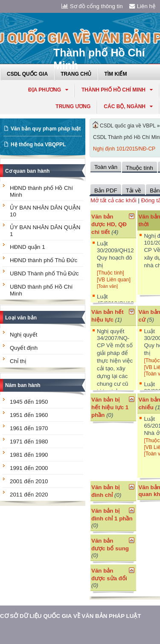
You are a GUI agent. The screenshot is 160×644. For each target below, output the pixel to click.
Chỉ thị (18, 361)
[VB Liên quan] (114, 280)
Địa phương (48, 90)
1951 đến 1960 (29, 415)
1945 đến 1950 (29, 402)
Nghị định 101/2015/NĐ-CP (124, 149)
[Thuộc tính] (111, 273)
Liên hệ (143, 6)
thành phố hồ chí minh (117, 90)
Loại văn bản (21, 318)
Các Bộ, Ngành (128, 106)
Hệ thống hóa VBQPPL (38, 145)
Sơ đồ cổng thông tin (92, 6)
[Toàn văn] (107, 286)
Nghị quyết (23, 335)
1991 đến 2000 (29, 468)
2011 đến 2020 (29, 495)
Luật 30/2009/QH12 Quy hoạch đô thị (115, 254)
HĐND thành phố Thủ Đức (44, 260)
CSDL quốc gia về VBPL (128, 126)
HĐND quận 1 (28, 247)
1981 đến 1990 (29, 455)
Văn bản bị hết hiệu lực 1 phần (110, 407)
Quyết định (24, 348)
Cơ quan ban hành (27, 171)
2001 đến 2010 (29, 481)
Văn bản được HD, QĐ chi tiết (109, 224)
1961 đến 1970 (29, 428)
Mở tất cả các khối (113, 200)
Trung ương (73, 106)
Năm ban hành (23, 385)
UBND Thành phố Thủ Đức (44, 273)
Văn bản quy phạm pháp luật (46, 129)
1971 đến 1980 (29, 442)
